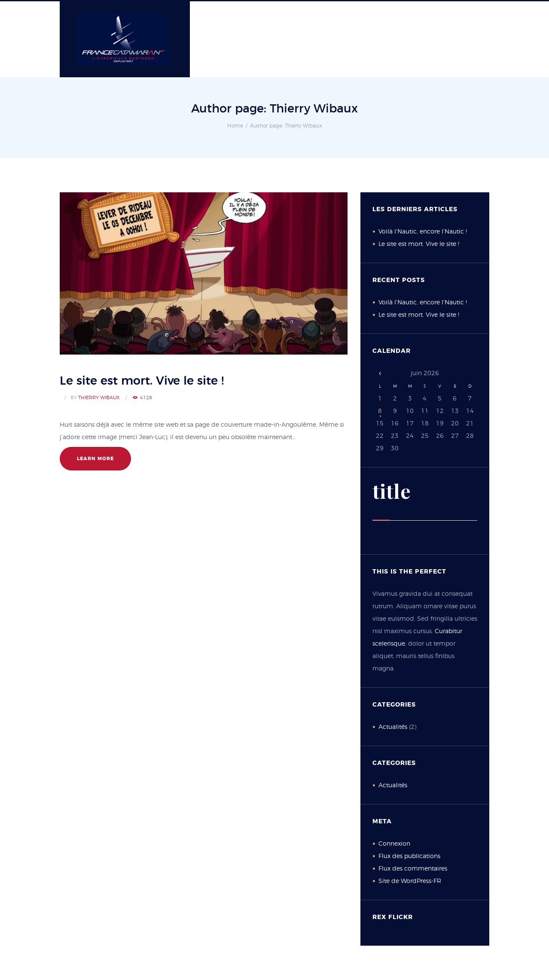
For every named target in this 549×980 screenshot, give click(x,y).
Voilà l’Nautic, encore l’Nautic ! (423, 232)
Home (235, 126)
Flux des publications (409, 856)
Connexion (394, 844)
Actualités (393, 727)
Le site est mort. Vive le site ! (142, 381)
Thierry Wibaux (99, 398)
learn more (95, 459)
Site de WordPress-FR (410, 881)
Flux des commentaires (413, 869)
